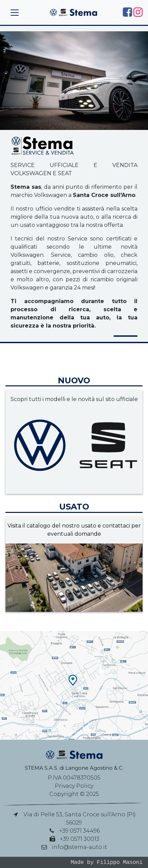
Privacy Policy (74, 786)
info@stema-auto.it (79, 847)
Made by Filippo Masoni (107, 862)
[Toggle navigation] (15, 13)
